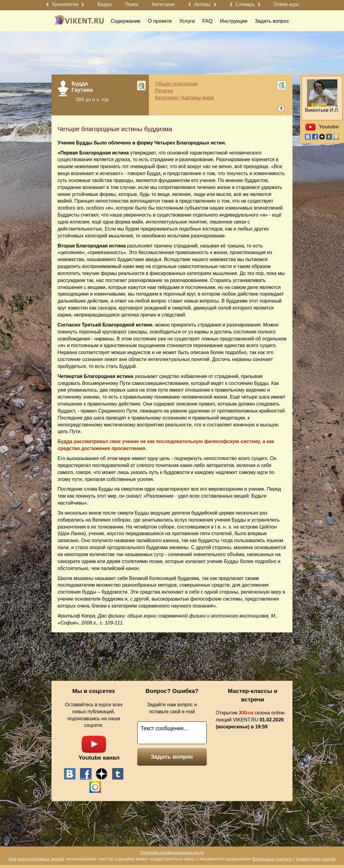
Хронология (65, 4)
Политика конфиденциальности (172, 853)
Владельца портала (272, 859)
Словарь (245, 4)
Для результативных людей (36, 859)
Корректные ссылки (316, 859)
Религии (164, 91)
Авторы (202, 4)
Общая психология (176, 84)
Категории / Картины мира (184, 98)
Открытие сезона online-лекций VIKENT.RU (251, 720)
